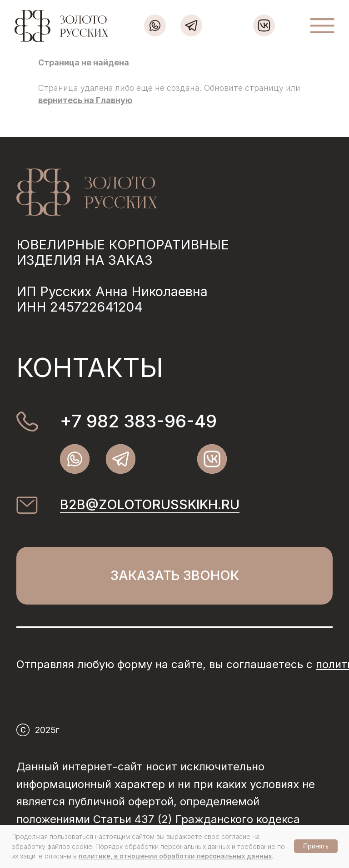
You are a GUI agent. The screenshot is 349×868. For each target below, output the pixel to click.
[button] (174, 576)
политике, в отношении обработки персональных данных (175, 856)
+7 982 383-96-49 (138, 421)
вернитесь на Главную (85, 100)
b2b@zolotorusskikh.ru (150, 504)
